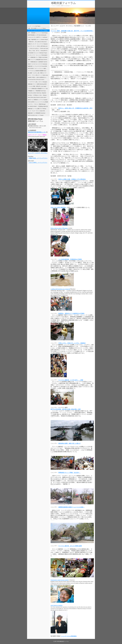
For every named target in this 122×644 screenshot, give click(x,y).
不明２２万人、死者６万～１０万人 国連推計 (72, 343)
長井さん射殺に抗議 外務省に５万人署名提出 (72, 179)
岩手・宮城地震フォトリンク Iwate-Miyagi (38, 33)
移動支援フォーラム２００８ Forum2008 (37, 66)
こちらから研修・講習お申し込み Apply (37, 86)
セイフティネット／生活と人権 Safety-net (38, 46)
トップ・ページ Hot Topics (34, 26)
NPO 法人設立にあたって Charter (36, 115)
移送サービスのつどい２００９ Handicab (37, 64)
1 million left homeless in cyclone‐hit (60, 289)
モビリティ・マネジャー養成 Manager (37, 104)
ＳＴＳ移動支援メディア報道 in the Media (38, 57)
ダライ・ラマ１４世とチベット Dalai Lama (38, 75)
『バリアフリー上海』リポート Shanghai (37, 82)
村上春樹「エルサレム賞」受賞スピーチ (37, 73)
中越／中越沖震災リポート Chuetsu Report (38, 39)
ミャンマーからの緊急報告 (69, 636)
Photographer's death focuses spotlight (60, 580)
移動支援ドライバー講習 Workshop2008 (37, 84)
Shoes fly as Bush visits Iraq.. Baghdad (37, 93)
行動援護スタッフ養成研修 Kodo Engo (37, 91)
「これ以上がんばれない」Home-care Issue (38, 48)
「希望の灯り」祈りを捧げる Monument (37, 42)
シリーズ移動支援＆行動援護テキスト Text (38, 89)
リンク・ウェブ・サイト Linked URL (36, 111)
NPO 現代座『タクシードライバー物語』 (37, 68)
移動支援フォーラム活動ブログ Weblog (37, 109)
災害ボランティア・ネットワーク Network (38, 44)
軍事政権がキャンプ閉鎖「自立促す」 (69, 473)
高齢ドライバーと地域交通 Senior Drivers (38, 60)
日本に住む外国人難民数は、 (59, 207)
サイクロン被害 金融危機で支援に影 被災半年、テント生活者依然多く (72, 31)
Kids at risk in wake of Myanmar (59, 228)
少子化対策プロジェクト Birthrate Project (37, 53)
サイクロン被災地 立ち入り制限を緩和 (70, 546)
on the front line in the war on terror (36, 80)
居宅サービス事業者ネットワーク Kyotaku (38, 100)
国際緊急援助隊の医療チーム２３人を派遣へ (71, 507)
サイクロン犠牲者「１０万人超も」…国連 (71, 380)
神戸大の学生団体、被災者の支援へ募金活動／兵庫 (66, 409)
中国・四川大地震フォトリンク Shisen (37, 28)
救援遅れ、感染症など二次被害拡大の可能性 (71, 313)
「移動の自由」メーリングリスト (38, 158)
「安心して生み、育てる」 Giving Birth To (38, 51)
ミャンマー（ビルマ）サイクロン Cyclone (38, 31)
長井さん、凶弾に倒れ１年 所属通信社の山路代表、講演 (75, 108)
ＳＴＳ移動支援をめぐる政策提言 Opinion (38, 62)
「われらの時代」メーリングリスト (38, 163)
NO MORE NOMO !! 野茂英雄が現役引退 (38, 106)
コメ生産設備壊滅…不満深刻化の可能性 (70, 259)
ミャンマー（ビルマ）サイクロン (38, 153)
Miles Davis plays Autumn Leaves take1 (37, 97)
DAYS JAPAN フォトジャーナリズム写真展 (38, 102)
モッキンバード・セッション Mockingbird (38, 55)
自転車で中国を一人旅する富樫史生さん (37, 77)
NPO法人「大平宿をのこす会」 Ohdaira (37, 95)
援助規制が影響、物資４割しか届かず (69, 443)
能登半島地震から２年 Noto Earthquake (37, 35)
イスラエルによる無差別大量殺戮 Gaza (37, 71)
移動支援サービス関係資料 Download (37, 113)
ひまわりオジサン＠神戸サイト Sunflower (38, 37)
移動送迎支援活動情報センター (37, 132)
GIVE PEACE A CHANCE (56, 605)
